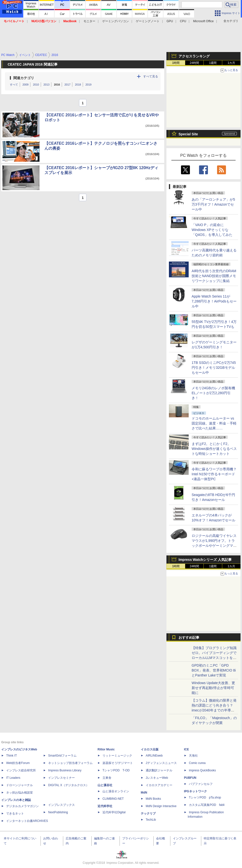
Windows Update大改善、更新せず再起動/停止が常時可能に (213, 688)
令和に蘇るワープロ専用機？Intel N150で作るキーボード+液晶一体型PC (214, 474)
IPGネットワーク (195, 791)
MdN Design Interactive (161, 806)
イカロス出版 (150, 749)
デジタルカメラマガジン (22, 806)
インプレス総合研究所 (21, 770)
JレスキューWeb (157, 778)
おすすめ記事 (189, 638)
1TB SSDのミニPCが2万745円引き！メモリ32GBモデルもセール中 (214, 368)
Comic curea (197, 763)
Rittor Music (106, 749)
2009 (25, 85)
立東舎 (107, 778)
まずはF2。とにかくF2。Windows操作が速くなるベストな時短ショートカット (214, 449)
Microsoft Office (203, 21)
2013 (46, 85)
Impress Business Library (65, 770)
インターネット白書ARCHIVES (27, 821)
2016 (57, 85)
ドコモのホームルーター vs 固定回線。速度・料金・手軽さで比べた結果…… (214, 423)
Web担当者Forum (18, 763)
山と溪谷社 (105, 785)
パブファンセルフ (201, 784)
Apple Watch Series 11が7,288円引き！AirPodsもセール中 (214, 301)
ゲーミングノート (148, 21)
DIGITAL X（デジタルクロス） (69, 785)
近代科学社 (105, 806)
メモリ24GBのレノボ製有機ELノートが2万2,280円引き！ (213, 393)
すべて (14, 85)
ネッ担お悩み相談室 (20, 793)
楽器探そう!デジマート (118, 763)
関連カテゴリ (24, 78)
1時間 (176, 63)
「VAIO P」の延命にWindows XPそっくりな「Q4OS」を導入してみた (212, 230)
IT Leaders (13, 778)
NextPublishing (58, 812)
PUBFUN (190, 778)
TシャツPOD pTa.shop (205, 797)
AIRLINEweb (154, 756)
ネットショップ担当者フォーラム (70, 763)
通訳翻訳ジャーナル (159, 770)
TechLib (151, 820)
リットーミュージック (117, 756)
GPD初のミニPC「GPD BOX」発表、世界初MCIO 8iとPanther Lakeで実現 (214, 670)
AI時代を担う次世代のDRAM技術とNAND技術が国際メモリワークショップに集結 (214, 276)
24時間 (194, 63)
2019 (88, 85)
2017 (67, 85)
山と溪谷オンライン (116, 791)
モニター (89, 21)
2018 (78, 85)
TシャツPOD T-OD (116, 770)
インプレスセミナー (61, 778)
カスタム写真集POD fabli (207, 805)
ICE (186, 749)
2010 (36, 85)
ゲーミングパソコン (116, 21)
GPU (170, 21)
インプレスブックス (61, 805)
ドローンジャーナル (20, 785)
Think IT (11, 756)
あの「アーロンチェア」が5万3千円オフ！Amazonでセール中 (213, 204)
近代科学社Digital (114, 812)
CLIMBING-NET (113, 799)
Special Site (188, 134)
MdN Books (153, 799)
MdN (144, 793)
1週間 (213, 63)
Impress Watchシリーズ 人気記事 (205, 560)
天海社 (193, 756)
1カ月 (232, 63)
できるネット (15, 814)
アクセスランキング (194, 56)
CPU (183, 21)
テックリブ (148, 814)
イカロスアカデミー (159, 785)
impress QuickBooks (202, 770)
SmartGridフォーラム (62, 756)
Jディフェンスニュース (161, 763)
